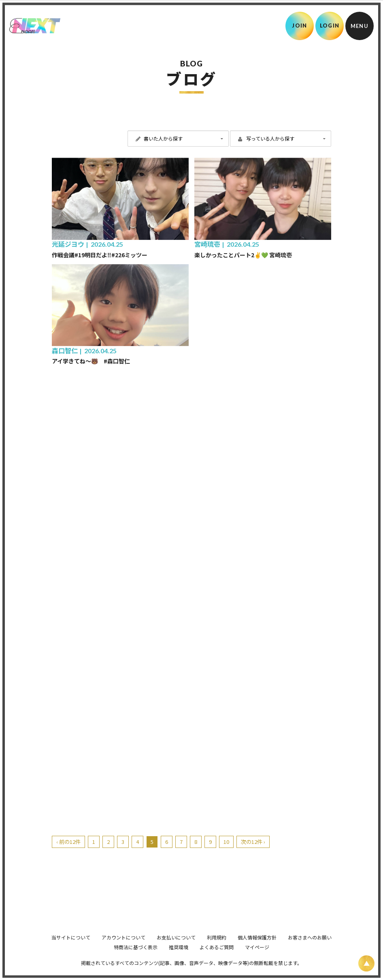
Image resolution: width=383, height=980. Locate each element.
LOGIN (330, 26)
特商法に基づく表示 (136, 958)
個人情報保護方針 (257, 949)
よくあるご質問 (217, 958)
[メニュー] (360, 26)
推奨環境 (179, 958)
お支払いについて (176, 949)
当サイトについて (71, 949)
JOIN (299, 26)
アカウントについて (123, 949)
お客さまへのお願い (310, 949)
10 (226, 842)
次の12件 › (253, 842)
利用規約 (217, 949)
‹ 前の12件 (68, 842)
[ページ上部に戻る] (366, 963)
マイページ (257, 958)
